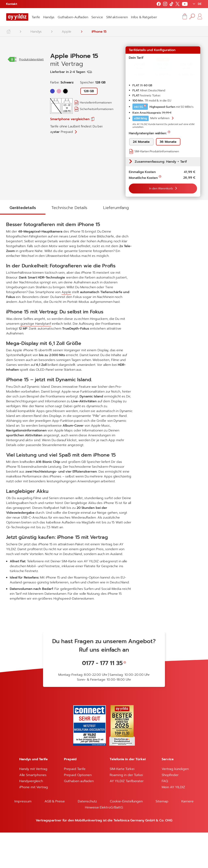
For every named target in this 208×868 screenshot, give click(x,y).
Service (97, 17)
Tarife (36, 17)
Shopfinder (170, 810)
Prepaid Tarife (75, 804)
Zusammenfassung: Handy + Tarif (161, 162)
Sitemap (162, 837)
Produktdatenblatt (31, 109)
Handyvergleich (31, 817)
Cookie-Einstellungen (126, 837)
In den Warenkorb (161, 188)
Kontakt (12, 4)
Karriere (187, 837)
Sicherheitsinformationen (97, 109)
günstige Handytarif (36, 359)
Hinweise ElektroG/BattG (104, 843)
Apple (67, 32)
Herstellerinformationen (96, 103)
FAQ (165, 817)
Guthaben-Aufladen (73, 17)
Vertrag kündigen (175, 804)
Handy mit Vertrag (33, 804)
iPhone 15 (99, 32)
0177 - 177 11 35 (102, 699)
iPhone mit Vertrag (34, 823)
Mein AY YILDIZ (173, 823)
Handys (49, 17)
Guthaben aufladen (79, 817)
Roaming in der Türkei (126, 810)
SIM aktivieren (117, 17)
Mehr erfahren (160, 118)
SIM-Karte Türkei (122, 804)
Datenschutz (87, 837)
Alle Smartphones (33, 810)
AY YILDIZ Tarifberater (127, 817)
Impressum (23, 837)
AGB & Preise (55, 837)
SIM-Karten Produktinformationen (157, 151)
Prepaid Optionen (78, 810)
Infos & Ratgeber (144, 17)
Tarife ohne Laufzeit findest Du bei (76, 129)
